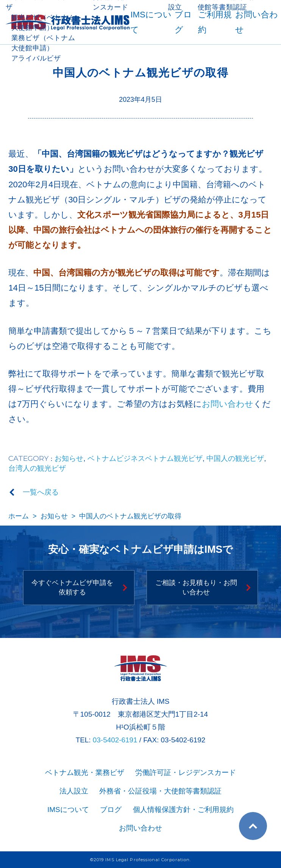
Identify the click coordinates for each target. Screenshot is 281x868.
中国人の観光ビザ (235, 458)
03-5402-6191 (115, 740)
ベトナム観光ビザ (174, 458)
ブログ (111, 810)
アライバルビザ (36, 58)
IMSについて (68, 810)
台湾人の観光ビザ (37, 468)
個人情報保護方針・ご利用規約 (183, 810)
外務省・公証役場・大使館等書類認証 (160, 791)
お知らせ (69, 458)
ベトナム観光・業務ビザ (85, 772)
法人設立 (74, 791)
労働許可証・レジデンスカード (186, 772)
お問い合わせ (228, 404)
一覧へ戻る (41, 492)
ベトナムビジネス (116, 458)
